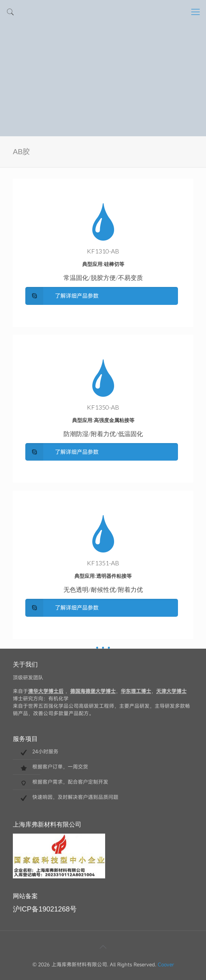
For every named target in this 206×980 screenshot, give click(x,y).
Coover (166, 964)
